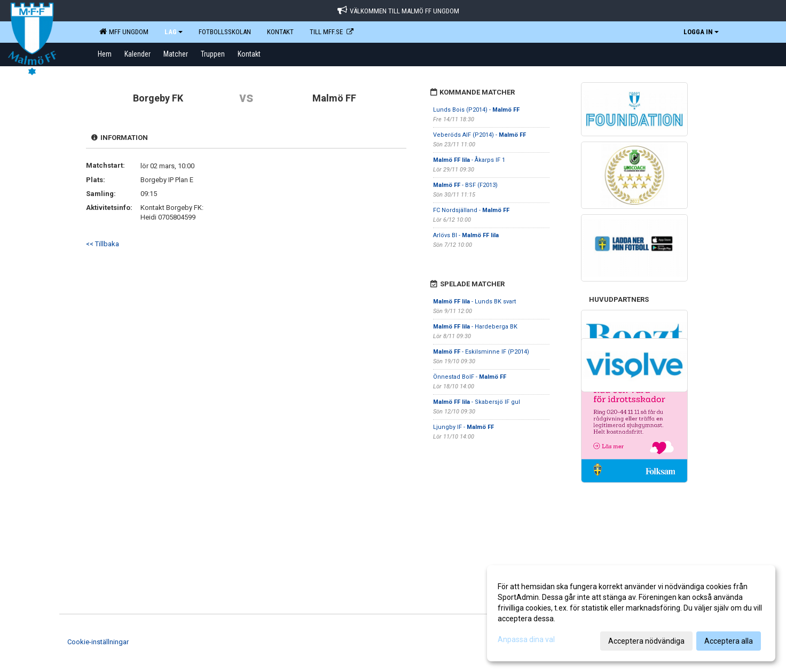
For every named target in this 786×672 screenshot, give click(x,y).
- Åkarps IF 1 (469, 160)
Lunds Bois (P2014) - (476, 110)
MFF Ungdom (124, 32)
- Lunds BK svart (474, 302)
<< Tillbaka (103, 244)
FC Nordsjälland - (471, 210)
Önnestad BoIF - (470, 377)
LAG (174, 32)
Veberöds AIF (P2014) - (480, 135)
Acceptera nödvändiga (646, 641)
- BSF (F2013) (465, 185)
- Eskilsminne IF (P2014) (481, 352)
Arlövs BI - (466, 235)
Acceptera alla (729, 641)
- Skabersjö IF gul (477, 402)
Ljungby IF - (463, 427)
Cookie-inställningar (98, 642)
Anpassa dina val (526, 639)
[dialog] (631, 613)
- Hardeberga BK (475, 327)
